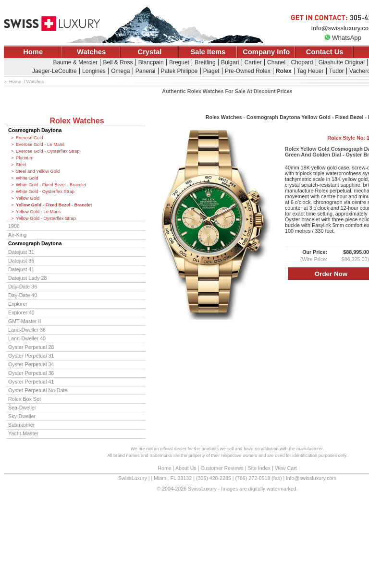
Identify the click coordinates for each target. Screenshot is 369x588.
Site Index (259, 468)
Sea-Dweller (22, 408)
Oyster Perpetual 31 (31, 356)
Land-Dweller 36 (27, 330)
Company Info (266, 52)
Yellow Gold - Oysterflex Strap (46, 218)
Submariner (21, 425)
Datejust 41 (21, 269)
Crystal (150, 52)
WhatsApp (343, 38)
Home (33, 52)
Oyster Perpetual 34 (31, 364)
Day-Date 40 (23, 295)
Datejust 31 (21, 252)
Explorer (18, 304)
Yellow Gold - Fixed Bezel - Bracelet (54, 205)
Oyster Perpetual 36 (31, 373)
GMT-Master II (25, 321)
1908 (14, 226)
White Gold (27, 178)
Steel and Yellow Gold (38, 171)
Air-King (17, 235)
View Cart (286, 468)
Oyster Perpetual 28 (31, 347)
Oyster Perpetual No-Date (38, 390)
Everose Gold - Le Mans (40, 144)
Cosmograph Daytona (35, 130)
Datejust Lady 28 (27, 278)
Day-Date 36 (23, 287)
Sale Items (208, 52)
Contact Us (325, 52)
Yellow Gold (28, 198)
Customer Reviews (222, 468)
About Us (186, 468)
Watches (91, 52)
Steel (21, 165)
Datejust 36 (21, 261)
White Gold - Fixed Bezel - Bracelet (51, 185)
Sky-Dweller (22, 416)
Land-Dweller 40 (27, 338)
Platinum (25, 158)
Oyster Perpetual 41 (31, 382)
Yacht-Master (23, 433)
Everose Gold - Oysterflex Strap (48, 151)
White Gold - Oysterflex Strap (45, 192)
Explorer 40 (21, 312)
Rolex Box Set (25, 399)
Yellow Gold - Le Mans (38, 212)
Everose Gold (30, 138)
